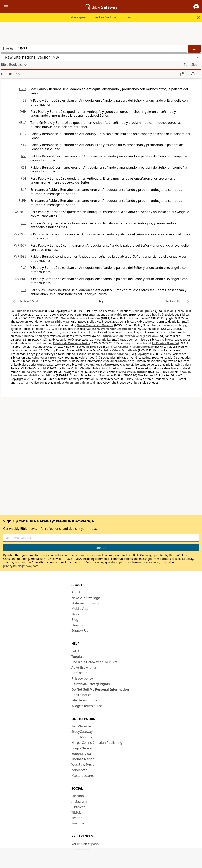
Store (75, 614)
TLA (24, 290)
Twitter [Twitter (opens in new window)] (77, 818)
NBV (23, 134)
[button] (196, 7)
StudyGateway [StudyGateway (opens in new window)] (82, 732)
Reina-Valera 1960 (44, 357)
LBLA (23, 89)
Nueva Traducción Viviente (95, 325)
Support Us (80, 631)
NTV (23, 145)
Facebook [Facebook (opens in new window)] (79, 796)
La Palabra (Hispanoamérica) (133, 347)
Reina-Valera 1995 (34, 372)
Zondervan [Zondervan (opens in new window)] (79, 770)
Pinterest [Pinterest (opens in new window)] (78, 807)
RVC (23, 223)
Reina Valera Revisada (93, 365)
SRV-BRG (20, 279)
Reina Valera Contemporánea (108, 354)
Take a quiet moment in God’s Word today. (100, 17)
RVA (24, 268)
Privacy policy (82, 678)
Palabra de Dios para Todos (72, 343)
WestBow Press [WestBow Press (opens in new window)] (83, 765)
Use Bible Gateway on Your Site (94, 662)
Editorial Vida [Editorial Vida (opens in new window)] (81, 754)
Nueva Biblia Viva (57, 322)
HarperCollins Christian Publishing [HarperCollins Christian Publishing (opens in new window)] (97, 743)
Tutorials (78, 657)
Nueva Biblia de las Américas (80, 318)
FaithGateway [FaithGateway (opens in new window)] (81, 726)
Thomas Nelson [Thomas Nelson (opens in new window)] (83, 759)
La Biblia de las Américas (28, 311)
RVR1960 (20, 234)
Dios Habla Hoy (118, 314)
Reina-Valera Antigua (133, 372)
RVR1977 (20, 245)
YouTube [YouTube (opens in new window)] (78, 823)
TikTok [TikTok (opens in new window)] (76, 812)
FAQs (75, 651)
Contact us (79, 673)
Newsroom (79, 625)
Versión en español (86, 844)
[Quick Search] (94, 49)
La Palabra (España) (165, 343)
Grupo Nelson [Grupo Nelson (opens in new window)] (82, 748)
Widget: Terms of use (87, 706)
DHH (23, 112)
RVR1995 (20, 256)
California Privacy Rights (91, 684)
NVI (24, 156)
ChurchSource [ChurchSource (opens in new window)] (82, 737)
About (76, 592)
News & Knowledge (86, 598)
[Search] (194, 49)
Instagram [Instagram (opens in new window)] (79, 801)
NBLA (22, 123)
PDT (23, 178)
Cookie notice (81, 695)
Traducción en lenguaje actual (74, 382)
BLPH (22, 201)
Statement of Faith (85, 603)
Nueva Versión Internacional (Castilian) (130, 336)
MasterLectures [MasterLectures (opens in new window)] (83, 776)
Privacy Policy (151, 562)
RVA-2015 (19, 212)
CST (24, 167)
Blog (75, 620)
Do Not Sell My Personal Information (100, 689)
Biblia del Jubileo (143, 311)
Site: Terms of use (84, 700)
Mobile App (80, 609)
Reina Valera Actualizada (120, 350)
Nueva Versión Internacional (116, 329)
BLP (24, 190)
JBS (24, 100)
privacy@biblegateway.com (21, 566)
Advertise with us (84, 667)
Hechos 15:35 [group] (13, 74)
